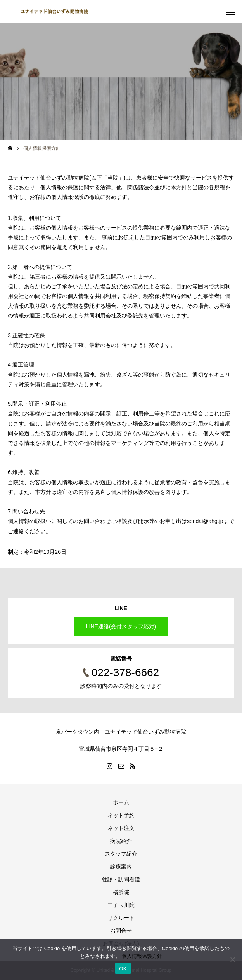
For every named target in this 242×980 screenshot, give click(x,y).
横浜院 (121, 892)
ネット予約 (121, 815)
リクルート (121, 918)
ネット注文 (121, 828)
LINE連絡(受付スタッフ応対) (121, 626)
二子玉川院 (121, 905)
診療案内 (121, 867)
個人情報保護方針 (142, 956)
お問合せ (121, 931)
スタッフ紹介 (121, 854)
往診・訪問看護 (121, 879)
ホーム (121, 802)
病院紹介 (121, 841)
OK (123, 969)
